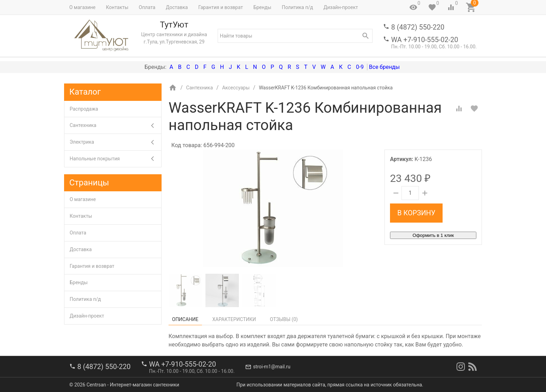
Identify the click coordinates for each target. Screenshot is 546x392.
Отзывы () (284, 319)
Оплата (147, 7)
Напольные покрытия (115, 159)
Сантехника (115, 125)
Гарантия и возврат (220, 7)
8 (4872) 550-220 (418, 27)
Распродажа (84, 109)
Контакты (117, 7)
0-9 (360, 67)
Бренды (263, 7)
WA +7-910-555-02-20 (424, 40)
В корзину (416, 213)
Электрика (115, 142)
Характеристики (234, 319)
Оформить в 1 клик (433, 235)
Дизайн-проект (341, 7)
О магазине (82, 7)
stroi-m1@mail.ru (272, 367)
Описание (185, 319)
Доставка (177, 7)
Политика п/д (297, 7)
